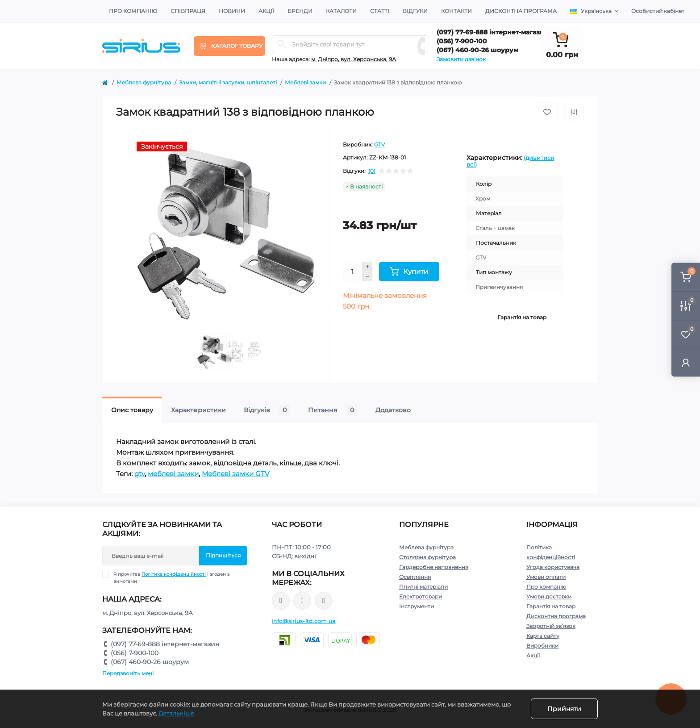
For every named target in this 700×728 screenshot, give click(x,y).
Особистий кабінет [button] (658, 11)
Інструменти (417, 606)
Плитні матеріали (423, 587)
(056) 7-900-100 (462, 41)
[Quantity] (353, 272)
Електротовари (421, 596)
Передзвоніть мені (128, 673)
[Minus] (367, 277)
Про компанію (133, 11)
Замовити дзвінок (461, 59)
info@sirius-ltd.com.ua (304, 621)
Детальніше (176, 713)
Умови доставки (549, 596)
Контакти (456, 11)
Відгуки (415, 11)
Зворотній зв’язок (551, 626)
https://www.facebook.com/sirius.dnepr (281, 601)
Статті (380, 11)
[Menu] (229, 46)
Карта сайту (543, 636)
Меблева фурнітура (144, 82)
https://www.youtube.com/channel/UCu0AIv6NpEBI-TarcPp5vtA (324, 601)
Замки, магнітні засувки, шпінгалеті (228, 82)
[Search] (282, 44)
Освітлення (415, 577)
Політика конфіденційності (174, 574)
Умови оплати (546, 577)
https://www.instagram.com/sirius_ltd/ (302, 601)
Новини (232, 11)
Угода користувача (553, 567)
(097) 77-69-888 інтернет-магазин (493, 32)
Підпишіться (223, 555)
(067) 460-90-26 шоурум (477, 50)
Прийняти (564, 709)
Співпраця (188, 11)
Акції (266, 11)
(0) (372, 171)
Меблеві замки (305, 82)
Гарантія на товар (522, 317)
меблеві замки (173, 474)
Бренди (300, 11)
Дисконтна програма (521, 11)
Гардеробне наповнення (434, 567)
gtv (140, 474)
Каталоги (341, 11)
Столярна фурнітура (427, 557)
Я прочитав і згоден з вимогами (171, 577)
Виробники (542, 646)
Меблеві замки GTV (235, 474)
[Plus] (367, 267)
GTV (379, 144)
